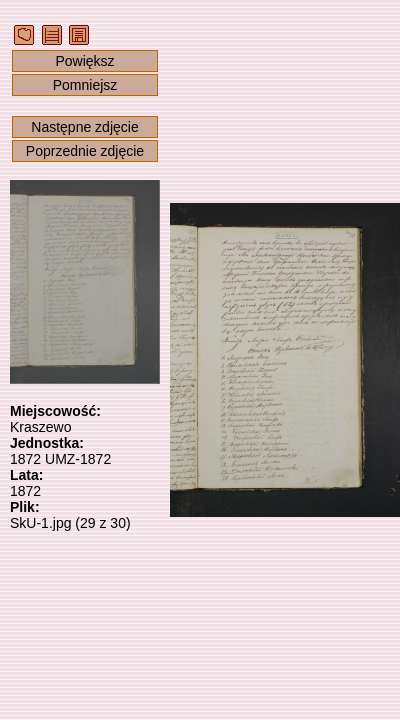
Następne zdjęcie (84, 127)
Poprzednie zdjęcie (85, 151)
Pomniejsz (85, 85)
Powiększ (84, 61)
